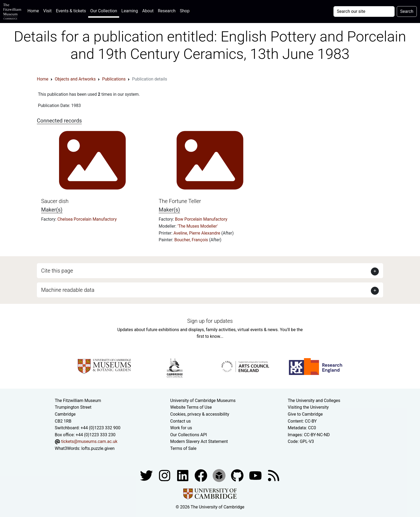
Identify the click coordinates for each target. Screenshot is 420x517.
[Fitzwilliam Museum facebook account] (183, 475)
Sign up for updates (210, 321)
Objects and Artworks (75, 79)
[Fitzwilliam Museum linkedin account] (201, 475)
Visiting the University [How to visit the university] (308, 407)
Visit (47, 11)
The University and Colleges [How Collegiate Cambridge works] (314, 401)
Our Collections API (189, 435)
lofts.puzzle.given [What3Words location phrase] (98, 448)
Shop (185, 11)
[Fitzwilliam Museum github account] (238, 475)
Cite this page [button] (57, 271)
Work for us (181, 428)
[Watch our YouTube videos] (256, 475)
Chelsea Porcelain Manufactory (87, 219)
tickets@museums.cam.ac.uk (89, 441)
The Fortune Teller (180, 201)
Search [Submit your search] (407, 11)
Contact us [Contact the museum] (180, 421)
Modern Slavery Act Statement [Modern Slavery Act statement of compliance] (199, 441)
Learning (130, 11)
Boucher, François (192, 240)
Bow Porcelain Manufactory (201, 219)
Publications (114, 79)
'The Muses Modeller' (198, 226)
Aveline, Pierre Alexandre (197, 233)
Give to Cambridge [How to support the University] (305, 414)
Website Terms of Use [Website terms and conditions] (191, 407)
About (148, 11)
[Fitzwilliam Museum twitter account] (147, 475)
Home (34, 10)
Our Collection (104, 11)
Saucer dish (55, 201)
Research (167, 11)
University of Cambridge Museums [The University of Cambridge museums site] (203, 401)
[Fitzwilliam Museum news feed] (274, 475)
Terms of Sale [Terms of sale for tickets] (183, 448)
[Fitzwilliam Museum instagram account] (165, 475)
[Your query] (364, 12)
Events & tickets (71, 11)
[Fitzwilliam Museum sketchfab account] (220, 475)
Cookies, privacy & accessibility (200, 414)
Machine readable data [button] (68, 290)
